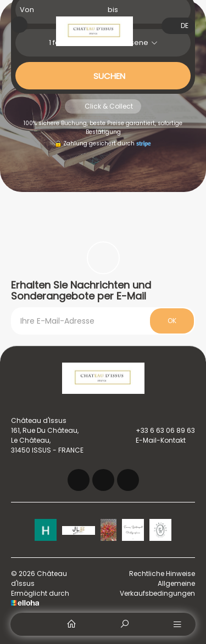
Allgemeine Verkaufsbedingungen (157, 588)
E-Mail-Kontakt (154, 440)
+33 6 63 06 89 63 (159, 431)
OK (172, 321)
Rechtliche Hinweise (162, 574)
